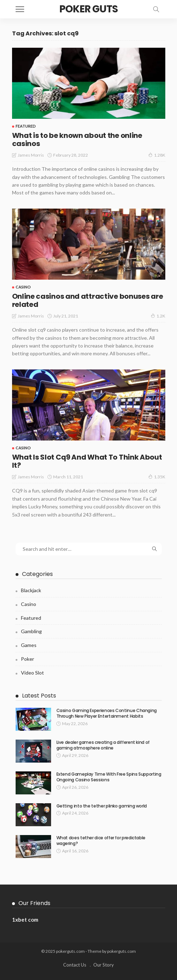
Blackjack (31, 590)
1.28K (157, 155)
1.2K (158, 316)
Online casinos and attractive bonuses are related (88, 300)
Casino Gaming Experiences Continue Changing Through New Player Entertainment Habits (107, 713)
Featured (26, 126)
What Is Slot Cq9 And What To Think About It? (87, 461)
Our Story (104, 965)
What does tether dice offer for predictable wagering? (101, 841)
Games (29, 645)
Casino (23, 287)
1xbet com (25, 920)
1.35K (157, 477)
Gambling (31, 631)
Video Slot (32, 673)
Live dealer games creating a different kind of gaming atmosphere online (103, 745)
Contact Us (75, 965)
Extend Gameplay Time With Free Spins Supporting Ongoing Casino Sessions (109, 777)
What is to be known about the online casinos (77, 139)
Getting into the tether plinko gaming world (102, 806)
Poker (27, 659)
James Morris (31, 155)
